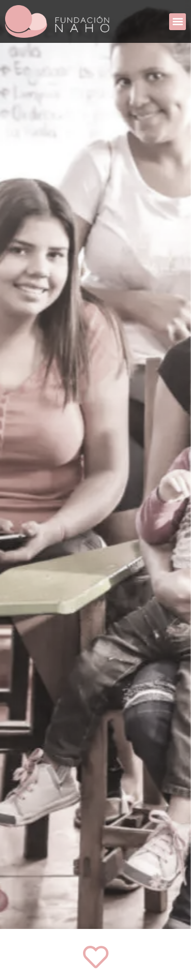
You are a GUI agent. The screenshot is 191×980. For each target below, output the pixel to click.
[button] (178, 22)
